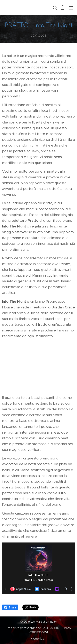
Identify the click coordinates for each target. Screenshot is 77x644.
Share (10, 607)
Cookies (39, 639)
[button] (54, 8)
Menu (71, 8)
